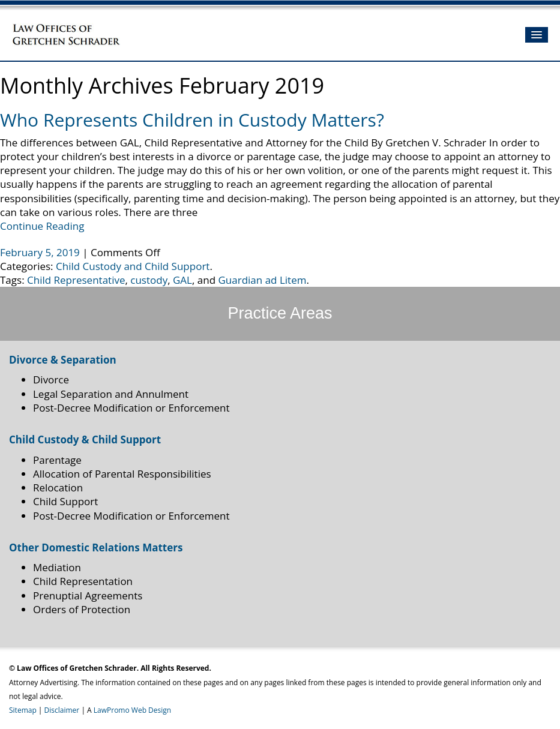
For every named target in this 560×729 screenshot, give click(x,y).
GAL (182, 280)
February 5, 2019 (41, 252)
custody (149, 280)
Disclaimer (62, 710)
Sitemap (23, 710)
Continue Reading (42, 226)
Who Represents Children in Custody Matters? (192, 120)
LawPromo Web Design (132, 710)
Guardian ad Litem (263, 280)
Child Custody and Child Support (133, 266)
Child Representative (76, 280)
